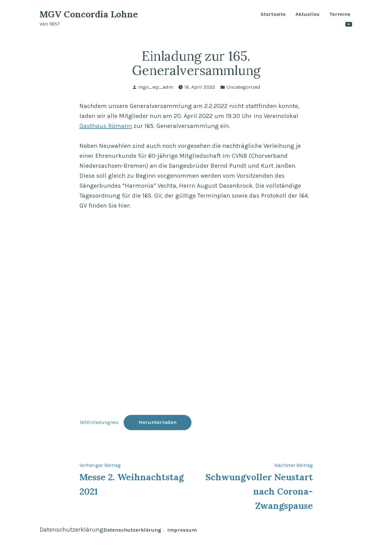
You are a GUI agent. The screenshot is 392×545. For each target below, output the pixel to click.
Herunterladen (158, 422)
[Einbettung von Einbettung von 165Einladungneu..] (196, 314)
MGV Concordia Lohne (89, 14)
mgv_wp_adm (156, 87)
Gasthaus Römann (106, 126)
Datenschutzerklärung (71, 530)
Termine (340, 14)
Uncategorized (243, 87)
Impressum (182, 530)
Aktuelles (307, 14)
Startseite (273, 14)
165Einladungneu (99, 422)
